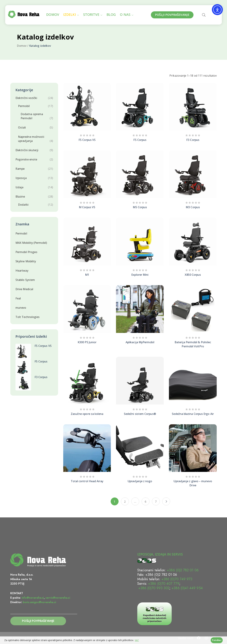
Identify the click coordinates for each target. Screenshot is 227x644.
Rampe (20, 169)
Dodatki (23, 205)
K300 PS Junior (87, 342)
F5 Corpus (41, 361)
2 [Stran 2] (125, 502)
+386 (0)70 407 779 (164, 584)
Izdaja (19, 187)
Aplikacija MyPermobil (140, 342)
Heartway (22, 271)
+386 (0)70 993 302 (153, 588)
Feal (18, 298)
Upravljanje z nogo (140, 481)
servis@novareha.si (58, 598)
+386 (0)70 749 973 (177, 579)
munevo (21, 308)
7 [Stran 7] (156, 502)
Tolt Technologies (27, 317)
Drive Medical (24, 289)
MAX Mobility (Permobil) (31, 243)
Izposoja (21, 178)
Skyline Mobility (26, 261)
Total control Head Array (87, 481)
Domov (22, 46)
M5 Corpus (140, 207)
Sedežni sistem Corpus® (140, 414)
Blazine (20, 197)
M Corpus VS (87, 207)
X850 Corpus (193, 275)
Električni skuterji (27, 150)
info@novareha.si (33, 598)
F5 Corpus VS (43, 346)
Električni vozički (26, 98)
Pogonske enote (26, 159)
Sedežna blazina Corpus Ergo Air (193, 414)
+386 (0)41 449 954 (187, 588)
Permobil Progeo (26, 252)
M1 (87, 275)
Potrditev (217, 640)
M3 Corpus (193, 207)
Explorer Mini (140, 275)
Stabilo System (25, 280)
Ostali (22, 127)
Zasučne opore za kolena (87, 414)
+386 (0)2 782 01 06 (183, 570)
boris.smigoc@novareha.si (39, 602)
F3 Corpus (41, 377)
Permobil (24, 106)
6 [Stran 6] (145, 502)
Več (137, 640)
